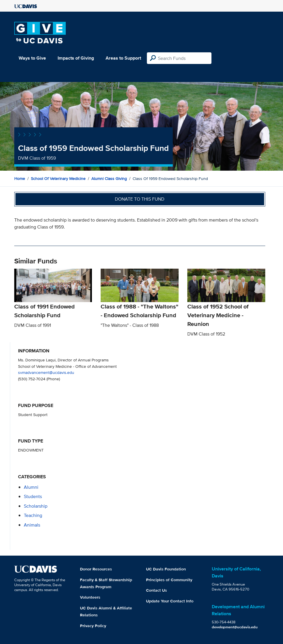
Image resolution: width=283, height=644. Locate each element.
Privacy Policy (93, 626)
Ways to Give (32, 58)
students (33, 496)
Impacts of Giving (76, 58)
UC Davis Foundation (166, 569)
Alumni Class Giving (109, 179)
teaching (33, 515)
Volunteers (90, 597)
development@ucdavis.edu (235, 627)
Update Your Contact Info (170, 601)
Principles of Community (169, 580)
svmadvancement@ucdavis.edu (46, 372)
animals (32, 525)
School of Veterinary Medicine (58, 179)
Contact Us (156, 590)
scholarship (36, 506)
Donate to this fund (140, 199)
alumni (31, 487)
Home (20, 179)
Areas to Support (123, 58)
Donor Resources (96, 569)
